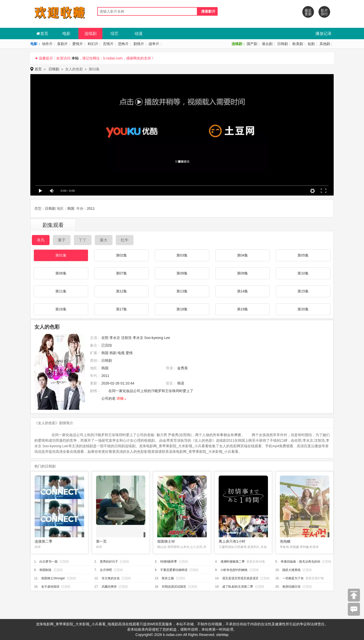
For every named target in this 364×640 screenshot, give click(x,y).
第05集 (303, 255)
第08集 (182, 273)
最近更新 (308, 12)
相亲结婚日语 (291, 587)
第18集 (182, 309)
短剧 (311, 44)
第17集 (122, 309)
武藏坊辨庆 (109, 587)
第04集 (243, 255)
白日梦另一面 (49, 562)
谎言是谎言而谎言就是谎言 (240, 578)
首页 (42, 34)
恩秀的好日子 (109, 562)
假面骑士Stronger (53, 578)
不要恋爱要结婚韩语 (174, 570)
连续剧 (90, 34)
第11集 (61, 291)
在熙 (105, 338)
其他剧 (325, 44)
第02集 (122, 255)
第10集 (303, 273)
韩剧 (113, 353)
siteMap (222, 635)
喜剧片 (62, 44)
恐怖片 (123, 44)
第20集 (303, 309)
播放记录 (324, 34)
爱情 (129, 353)
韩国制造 (45, 570)
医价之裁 (168, 578)
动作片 (47, 44)
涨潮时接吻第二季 (233, 562)
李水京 (115, 338)
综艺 (115, 34)
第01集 (61, 255)
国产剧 (252, 44)
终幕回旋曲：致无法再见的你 (301, 562)
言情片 (108, 44)
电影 (66, 34)
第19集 (243, 309)
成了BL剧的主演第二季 (238, 587)
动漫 (139, 34)
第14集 (243, 291)
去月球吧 (106, 570)
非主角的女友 (111, 578)
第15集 (303, 291)
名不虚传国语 (50, 587)
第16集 (61, 309)
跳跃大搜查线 (291, 570)
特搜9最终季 (169, 562)
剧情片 (139, 44)
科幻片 (93, 44)
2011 (91, 208)
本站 (75, 58)
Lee (167, 338)
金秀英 (183, 368)
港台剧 (267, 44)
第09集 (243, 273)
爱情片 (78, 44)
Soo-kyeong (154, 338)
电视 (121, 353)
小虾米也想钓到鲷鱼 (234, 570)
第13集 (182, 291)
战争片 (154, 44)
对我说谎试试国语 (174, 587)
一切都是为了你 (293, 578)
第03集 (182, 255)
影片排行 (324, 12)
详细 (120, 398)
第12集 (122, 291)
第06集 (61, 273)
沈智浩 (126, 338)
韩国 (71, 208)
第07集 (122, 273)
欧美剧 (298, 44)
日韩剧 (283, 44)
